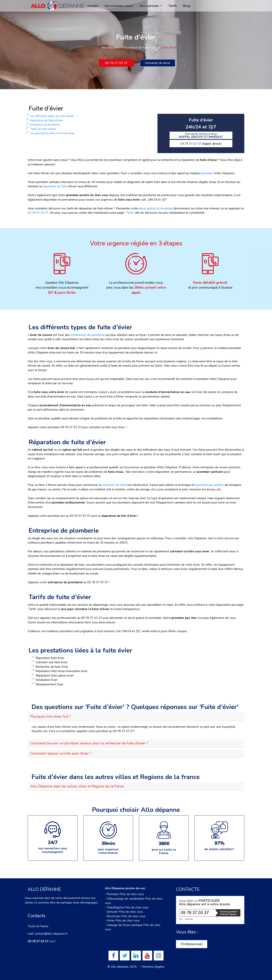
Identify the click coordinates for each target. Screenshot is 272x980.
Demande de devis (158, 63)
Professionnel (192, 944)
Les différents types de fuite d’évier (52, 116)
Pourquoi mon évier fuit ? (50, 716)
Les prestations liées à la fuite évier (52, 133)
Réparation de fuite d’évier (46, 120)
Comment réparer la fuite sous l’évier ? (61, 753)
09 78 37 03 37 (116, 63)
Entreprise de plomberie (45, 125)
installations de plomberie (88, 335)
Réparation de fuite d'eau (140, 48)
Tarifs (173, 6)
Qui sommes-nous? (119, 6)
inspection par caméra (209, 485)
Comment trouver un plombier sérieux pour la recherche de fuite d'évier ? (89, 743)
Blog (187, 6)
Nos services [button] (150, 6)
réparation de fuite (55, 186)
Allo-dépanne (110, 48)
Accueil (93, 6)
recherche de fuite (115, 485)
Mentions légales (153, 967)
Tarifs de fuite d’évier (43, 129)
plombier (207, 173)
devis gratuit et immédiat (156, 208)
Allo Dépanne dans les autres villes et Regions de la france (77, 786)
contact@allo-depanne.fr (51, 934)
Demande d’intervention (201, 135)
